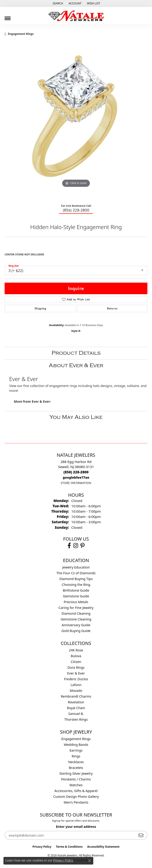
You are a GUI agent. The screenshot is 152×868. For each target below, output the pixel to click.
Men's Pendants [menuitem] (76, 802)
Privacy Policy (42, 847)
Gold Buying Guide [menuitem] (76, 631)
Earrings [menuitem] (76, 750)
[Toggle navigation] (8, 17)
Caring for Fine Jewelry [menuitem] (76, 608)
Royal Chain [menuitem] (76, 708)
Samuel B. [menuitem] (76, 714)
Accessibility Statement (103, 847)
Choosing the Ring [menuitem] (76, 585)
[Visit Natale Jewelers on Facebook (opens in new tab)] (69, 546)
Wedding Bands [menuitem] (76, 745)
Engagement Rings (21, 34)
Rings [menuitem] (76, 756)
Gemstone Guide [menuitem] (76, 596)
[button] (57, 3)
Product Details (76, 353)
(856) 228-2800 (76, 210)
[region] (76, 122)
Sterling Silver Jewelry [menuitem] (76, 773)
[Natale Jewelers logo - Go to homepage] (76, 16)
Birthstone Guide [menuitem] (76, 590)
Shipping (40, 308)
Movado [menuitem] (76, 691)
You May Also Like (76, 417)
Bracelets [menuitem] (76, 768)
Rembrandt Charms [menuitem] (76, 696)
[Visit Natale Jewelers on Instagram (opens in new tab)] (76, 546)
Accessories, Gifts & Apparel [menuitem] (76, 791)
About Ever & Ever (76, 365)
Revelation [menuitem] (76, 702)
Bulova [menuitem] (76, 656)
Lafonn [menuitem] (76, 685)
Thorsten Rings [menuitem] (76, 719)
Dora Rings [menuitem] (76, 667)
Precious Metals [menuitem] (76, 602)
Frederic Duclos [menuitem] (76, 679)
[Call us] (76, 477)
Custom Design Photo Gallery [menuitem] (76, 797)
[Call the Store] (76, 472)
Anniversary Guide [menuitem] (76, 625)
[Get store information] (76, 483)
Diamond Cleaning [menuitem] (76, 613)
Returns (112, 308)
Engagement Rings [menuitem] (76, 739)
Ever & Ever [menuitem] (76, 673)
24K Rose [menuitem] (76, 650)
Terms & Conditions (69, 847)
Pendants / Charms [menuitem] (76, 779)
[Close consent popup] (90, 861)
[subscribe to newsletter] (141, 835)
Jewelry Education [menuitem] (76, 567)
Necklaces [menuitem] (76, 762)
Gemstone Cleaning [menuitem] (76, 619)
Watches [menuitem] (76, 785)
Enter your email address (76, 827)
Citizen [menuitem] (76, 662)
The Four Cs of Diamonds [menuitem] (76, 573)
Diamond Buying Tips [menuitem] (76, 579)
